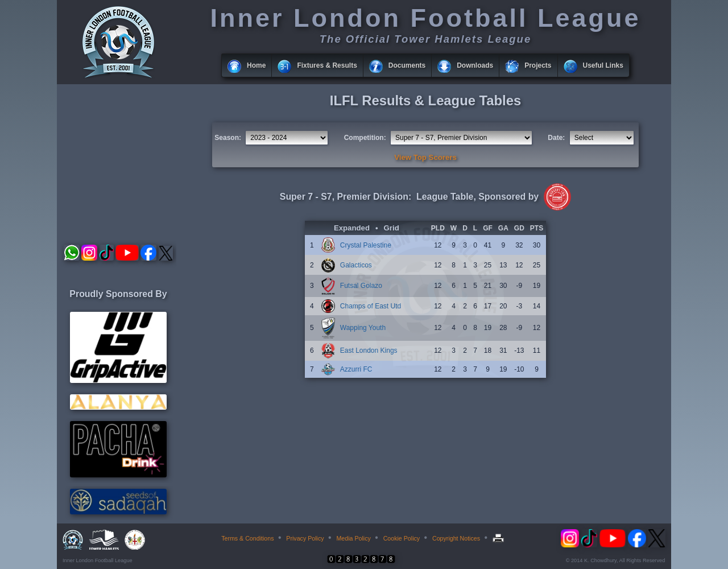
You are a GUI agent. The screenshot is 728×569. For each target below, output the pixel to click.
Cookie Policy (402, 538)
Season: (228, 138)
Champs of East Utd (371, 306)
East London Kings (369, 351)
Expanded (352, 228)
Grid (392, 228)
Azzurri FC (356, 369)
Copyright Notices (456, 538)
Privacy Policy (305, 538)
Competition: (365, 138)
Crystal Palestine (366, 245)
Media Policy (353, 538)
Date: (556, 138)
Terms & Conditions (247, 538)
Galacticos (356, 265)
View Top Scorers (425, 157)
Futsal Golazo (361, 286)
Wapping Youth (363, 328)
